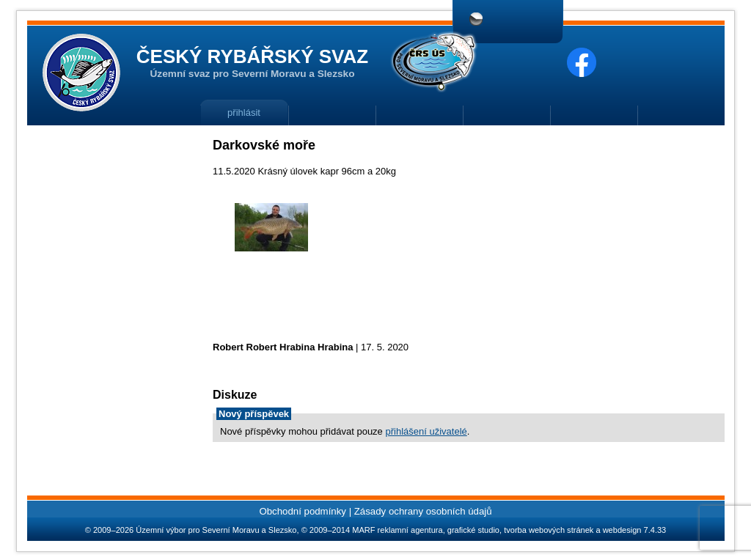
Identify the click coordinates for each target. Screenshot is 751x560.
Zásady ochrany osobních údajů (423, 511)
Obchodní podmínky (303, 511)
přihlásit (244, 113)
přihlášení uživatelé (426, 431)
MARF (363, 530)
